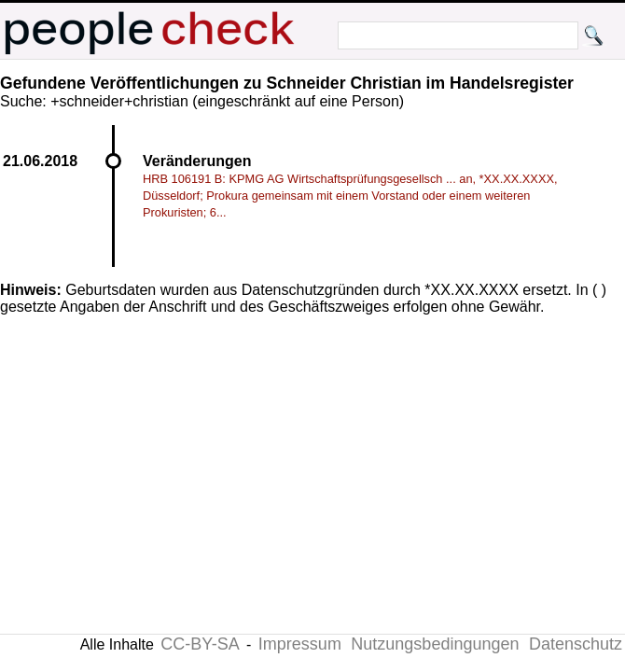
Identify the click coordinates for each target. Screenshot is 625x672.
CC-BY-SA (200, 644)
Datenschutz (576, 644)
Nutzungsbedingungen (435, 644)
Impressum (300, 644)
